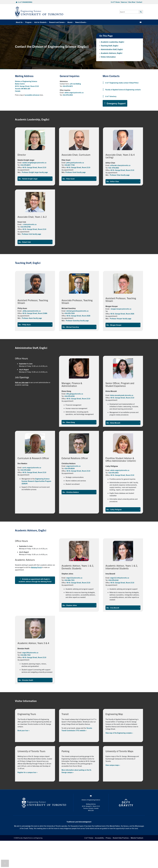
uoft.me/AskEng (75, 84)
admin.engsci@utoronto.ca (74, 92)
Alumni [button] (70, 22)
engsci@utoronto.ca (73, 466)
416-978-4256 (70, 396)
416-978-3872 (68, 86)
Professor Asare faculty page (32, 318)
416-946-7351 (70, 580)
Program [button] (28, 22)
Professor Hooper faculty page (120, 318)
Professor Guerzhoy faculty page (77, 320)
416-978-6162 (113, 580)
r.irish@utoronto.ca (30, 224)
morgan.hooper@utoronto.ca (121, 309)
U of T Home (115, 2)
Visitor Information (108, 57)
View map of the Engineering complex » (119, 733)
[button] (35, 179)
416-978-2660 (25, 470)
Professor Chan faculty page (120, 175)
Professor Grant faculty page (75, 172)
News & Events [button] (80, 22)
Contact (139, 2)
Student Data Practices (121, 838)
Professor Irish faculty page (31, 234)
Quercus (124, 2)
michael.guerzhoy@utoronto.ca (77, 311)
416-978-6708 (25, 227)
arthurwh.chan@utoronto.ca (120, 165)
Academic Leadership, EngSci (113, 42)
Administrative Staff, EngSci (112, 49)
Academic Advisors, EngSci (112, 53)
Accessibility (99, 838)
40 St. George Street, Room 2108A (35, 313)
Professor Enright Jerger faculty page (35, 172)
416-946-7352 (25, 655)
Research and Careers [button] (57, 22)
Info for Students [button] (40, 22)
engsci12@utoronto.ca (74, 578)
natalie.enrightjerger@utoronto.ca (34, 163)
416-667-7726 (70, 165)
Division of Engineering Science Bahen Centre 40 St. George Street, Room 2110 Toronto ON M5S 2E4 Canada (27, 86)
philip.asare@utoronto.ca (32, 311)
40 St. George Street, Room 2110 (34, 167)
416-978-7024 (70, 313)
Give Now (132, 2)
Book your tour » (24, 730)
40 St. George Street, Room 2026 (122, 314)
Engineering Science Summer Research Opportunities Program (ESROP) (36, 481)
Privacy (108, 838)
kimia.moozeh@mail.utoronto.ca (122, 395)
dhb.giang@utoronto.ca (75, 394)
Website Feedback (137, 838)
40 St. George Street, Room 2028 (78, 316)
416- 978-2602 (114, 168)
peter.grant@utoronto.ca (75, 163)
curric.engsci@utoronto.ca (32, 467)
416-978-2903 (68, 95)
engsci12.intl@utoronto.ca (120, 578)
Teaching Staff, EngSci (110, 46)
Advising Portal (36, 567)
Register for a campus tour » (28, 772)
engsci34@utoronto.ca (30, 652)
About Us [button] (19, 22)
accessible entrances (32, 95)
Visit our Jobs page (22, 382)
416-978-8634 (70, 468)
